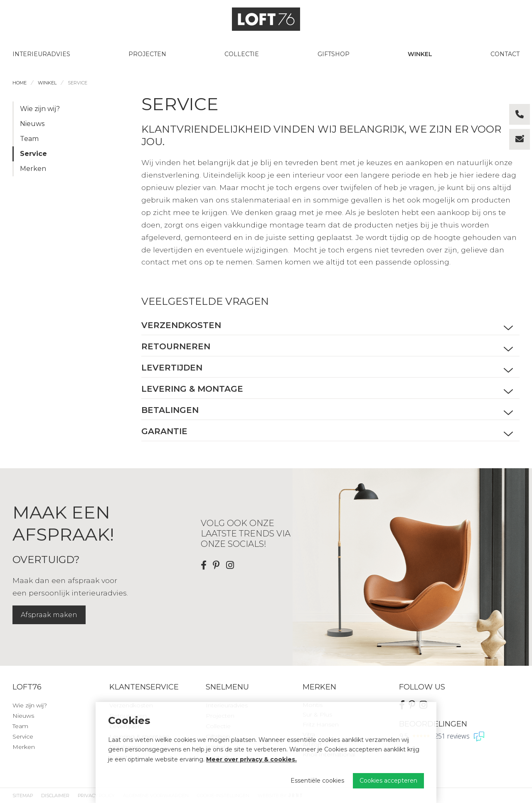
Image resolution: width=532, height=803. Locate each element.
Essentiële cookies (317, 781)
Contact (505, 54)
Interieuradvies (41, 54)
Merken (33, 169)
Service (78, 83)
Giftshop (334, 54)
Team (29, 139)
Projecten (147, 54)
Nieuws (32, 124)
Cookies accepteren (388, 781)
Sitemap (23, 796)
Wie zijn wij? (40, 109)
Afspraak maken (49, 615)
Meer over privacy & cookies (251, 759)
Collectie (242, 54)
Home (20, 83)
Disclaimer (55, 796)
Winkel (420, 54)
